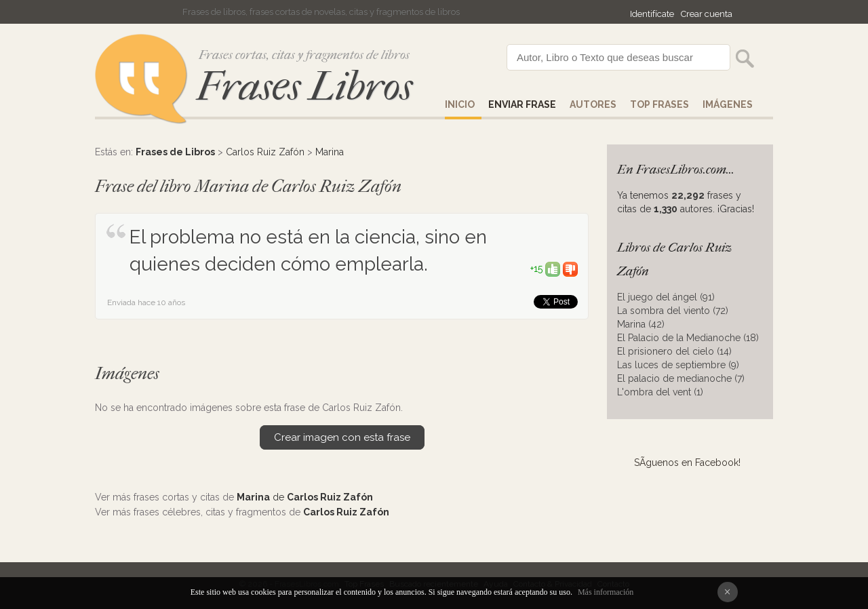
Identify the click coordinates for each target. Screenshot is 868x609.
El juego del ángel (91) (666, 297)
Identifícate (652, 14)
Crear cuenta (707, 14)
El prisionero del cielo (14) (674, 351)
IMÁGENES (728, 104)
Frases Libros (304, 86)
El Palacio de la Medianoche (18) (688, 338)
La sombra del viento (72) (673, 311)
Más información (606, 592)
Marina (330, 152)
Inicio (460, 104)
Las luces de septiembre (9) (678, 365)
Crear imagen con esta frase (342, 437)
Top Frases (659, 104)
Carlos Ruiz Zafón (265, 152)
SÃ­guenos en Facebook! (687, 463)
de (305, 497)
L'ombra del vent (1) (660, 392)
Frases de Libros (175, 152)
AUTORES (593, 104)
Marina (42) (641, 324)
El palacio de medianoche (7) (681, 378)
